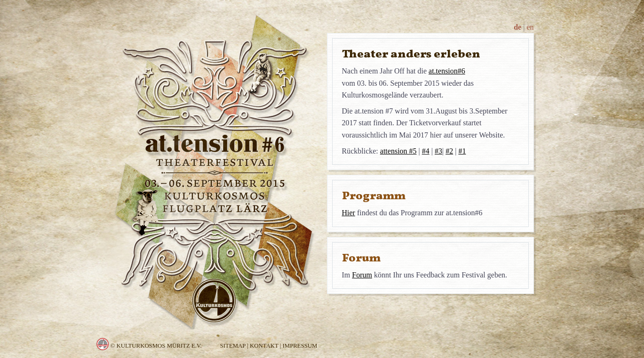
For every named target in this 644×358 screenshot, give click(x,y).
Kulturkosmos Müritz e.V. (159, 346)
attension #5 (398, 151)
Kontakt (264, 346)
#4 (426, 151)
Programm (374, 195)
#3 (438, 151)
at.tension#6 (447, 71)
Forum (361, 258)
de (517, 27)
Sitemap (233, 346)
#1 (462, 151)
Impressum (300, 346)
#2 (449, 151)
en (530, 27)
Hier (349, 213)
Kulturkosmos (103, 344)
